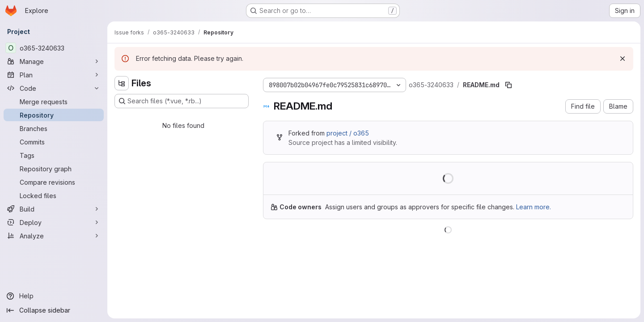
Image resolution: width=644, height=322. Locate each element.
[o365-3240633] (54, 48)
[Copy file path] (508, 85)
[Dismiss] (623, 59)
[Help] (54, 296)
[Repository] (54, 115)
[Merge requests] (54, 102)
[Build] (54, 209)
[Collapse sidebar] (54, 310)
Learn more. (534, 207)
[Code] (54, 88)
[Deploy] (54, 222)
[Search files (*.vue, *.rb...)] (182, 101)
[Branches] (54, 128)
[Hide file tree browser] (122, 83)
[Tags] (54, 155)
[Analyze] (54, 236)
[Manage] (54, 61)
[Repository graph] (54, 169)
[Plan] (54, 75)
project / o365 (348, 133)
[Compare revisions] (54, 182)
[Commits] (54, 142)
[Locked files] (54, 195)
